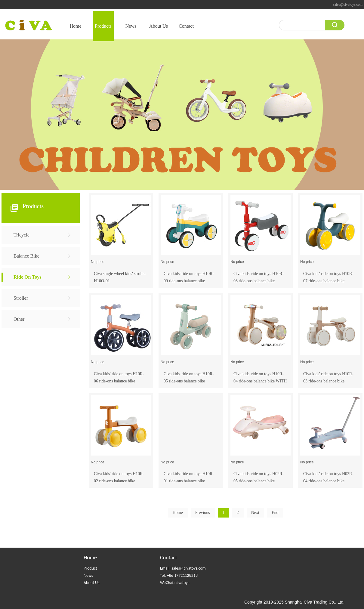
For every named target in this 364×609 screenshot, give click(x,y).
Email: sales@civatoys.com (183, 568)
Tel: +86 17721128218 (179, 575)
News (88, 575)
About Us (92, 583)
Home (90, 558)
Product (90, 568)
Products (33, 206)
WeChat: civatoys (175, 583)
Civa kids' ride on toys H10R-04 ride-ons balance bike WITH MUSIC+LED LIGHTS (260, 381)
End (275, 513)
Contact (168, 558)
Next (255, 513)
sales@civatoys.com (348, 5)
